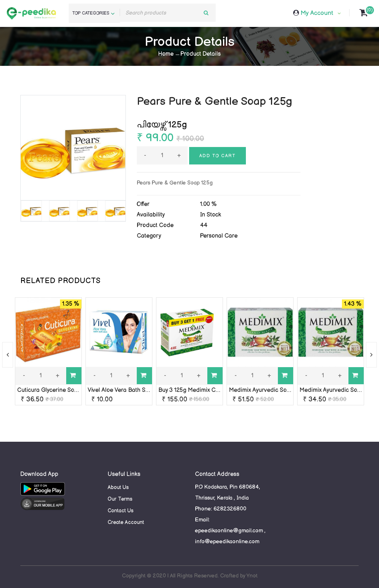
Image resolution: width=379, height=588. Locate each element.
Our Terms (120, 499)
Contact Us (121, 511)
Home (166, 54)
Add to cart (218, 156)
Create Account (126, 522)
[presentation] (8, 355)
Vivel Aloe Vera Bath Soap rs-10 (129, 390)
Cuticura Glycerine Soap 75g (54, 390)
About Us (118, 487)
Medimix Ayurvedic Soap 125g (268, 390)
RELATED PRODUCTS (61, 281)
